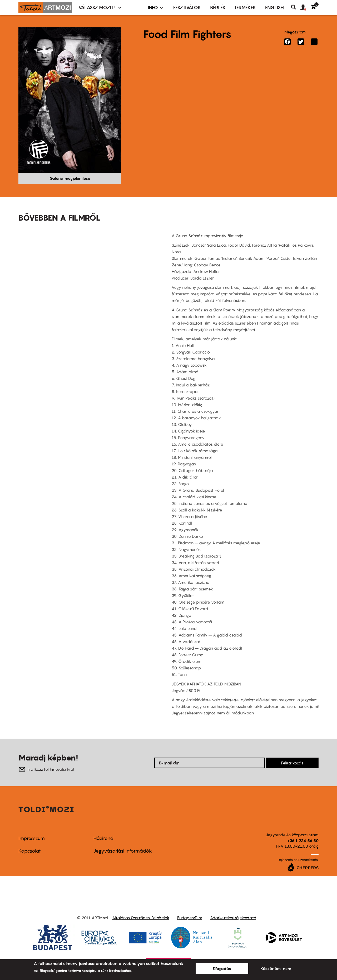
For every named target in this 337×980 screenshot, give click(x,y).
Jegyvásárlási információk (123, 851)
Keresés (296, 7)
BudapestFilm (190, 918)
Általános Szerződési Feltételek (141, 918)
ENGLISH (274, 8)
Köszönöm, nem (276, 968)
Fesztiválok (187, 8)
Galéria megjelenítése (70, 178)
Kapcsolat (30, 851)
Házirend (103, 838)
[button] (305, 8)
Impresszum (32, 838)
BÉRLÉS (218, 8)
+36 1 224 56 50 (303, 840)
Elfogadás (222, 968)
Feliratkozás (292, 763)
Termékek (245, 8)
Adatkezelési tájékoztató (233, 918)
